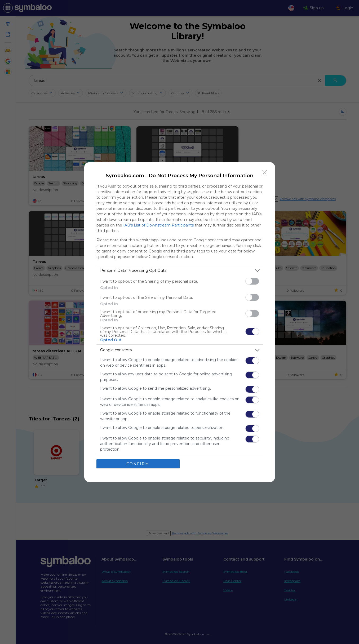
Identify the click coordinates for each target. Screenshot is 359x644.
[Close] (265, 172)
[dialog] (180, 322)
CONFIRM (138, 464)
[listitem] (180, 271)
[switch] (252, 281)
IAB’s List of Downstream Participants (158, 225)
